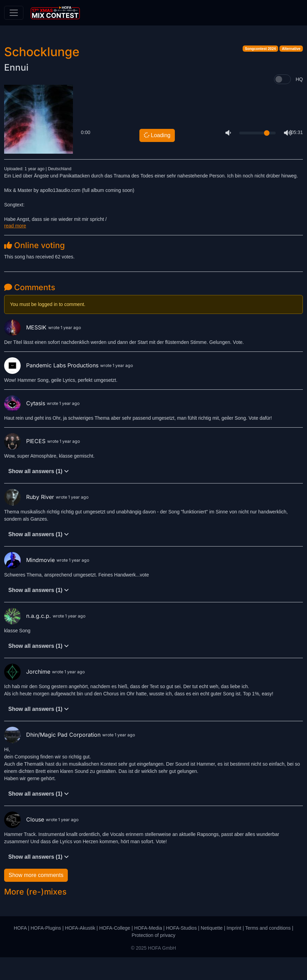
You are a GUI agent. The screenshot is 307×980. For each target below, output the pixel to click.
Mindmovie (30, 583)
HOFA (20, 951)
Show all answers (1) (39, 494)
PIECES (26, 464)
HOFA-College (115, 951)
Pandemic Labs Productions (52, 388)
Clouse (25, 842)
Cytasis (25, 426)
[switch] (282, 102)
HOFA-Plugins (46, 951)
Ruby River (30, 520)
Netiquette (212, 951)
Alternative (291, 72)
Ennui (16, 90)
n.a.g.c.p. (28, 639)
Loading (157, 158)
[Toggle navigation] (14, 13)
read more (15, 248)
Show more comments (36, 898)
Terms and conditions (268, 951)
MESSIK (26, 350)
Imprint (234, 951)
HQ (299, 102)
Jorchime (28, 694)
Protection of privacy (154, 958)
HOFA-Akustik (80, 951)
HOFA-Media (148, 951)
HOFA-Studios (181, 951)
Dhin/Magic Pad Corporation (53, 757)
